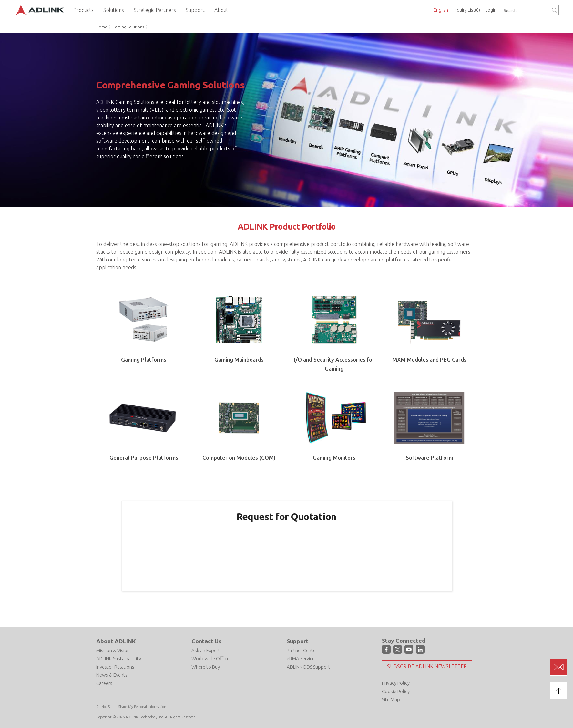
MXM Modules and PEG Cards (429, 359)
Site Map (391, 699)
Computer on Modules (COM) (239, 458)
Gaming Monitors (334, 458)
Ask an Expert (206, 650)
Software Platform (430, 458)
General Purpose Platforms (144, 458)
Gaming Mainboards (239, 359)
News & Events (112, 675)
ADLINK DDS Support (308, 667)
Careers (104, 683)
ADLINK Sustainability (119, 658)
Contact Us (206, 641)
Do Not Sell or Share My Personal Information (131, 707)
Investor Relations (115, 667)
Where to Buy (206, 667)
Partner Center (302, 650)
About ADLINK (116, 641)
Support (298, 641)
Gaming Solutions (128, 27)
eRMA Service (301, 658)
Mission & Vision (113, 650)
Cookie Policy (396, 691)
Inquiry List (467, 10)
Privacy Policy (396, 683)
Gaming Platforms (144, 359)
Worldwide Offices (212, 658)
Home (102, 27)
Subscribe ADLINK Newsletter (427, 666)
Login (491, 10)
